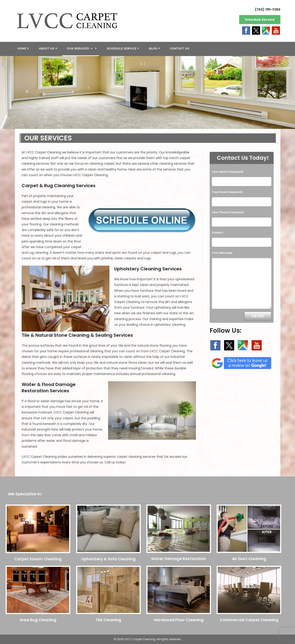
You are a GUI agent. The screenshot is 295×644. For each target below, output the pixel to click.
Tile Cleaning (108, 620)
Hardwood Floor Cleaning (179, 620)
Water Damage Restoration (179, 559)
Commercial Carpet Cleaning (249, 620)
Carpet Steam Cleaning (38, 559)
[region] (147, 92)
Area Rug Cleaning (38, 620)
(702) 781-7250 (268, 9)
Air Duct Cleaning (249, 559)
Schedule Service (260, 20)
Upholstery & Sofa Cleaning (108, 559)
